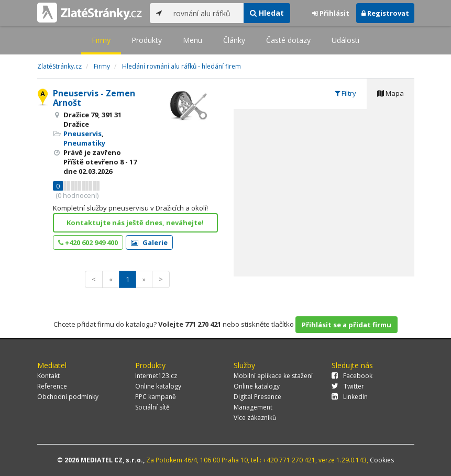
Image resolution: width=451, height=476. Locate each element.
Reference (52, 386)
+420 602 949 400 (88, 242)
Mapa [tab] (390, 93)
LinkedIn (350, 397)
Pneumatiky (84, 143)
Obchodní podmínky (68, 397)
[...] (206, 13)
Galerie (149, 242)
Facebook (352, 376)
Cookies (382, 460)
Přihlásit (331, 13)
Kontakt (48, 376)
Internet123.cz (156, 376)
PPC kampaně (156, 397)
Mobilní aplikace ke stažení (273, 376)
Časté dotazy (288, 40)
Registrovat (385, 13)
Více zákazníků (255, 418)
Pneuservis (82, 134)
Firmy (101, 40)
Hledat (267, 13)
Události (345, 40)
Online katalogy (158, 386)
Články (234, 40)
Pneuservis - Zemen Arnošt (94, 98)
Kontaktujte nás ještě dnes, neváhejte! (135, 223)
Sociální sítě (152, 407)
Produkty (147, 40)
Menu (192, 40)
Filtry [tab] (345, 93)
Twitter (348, 386)
